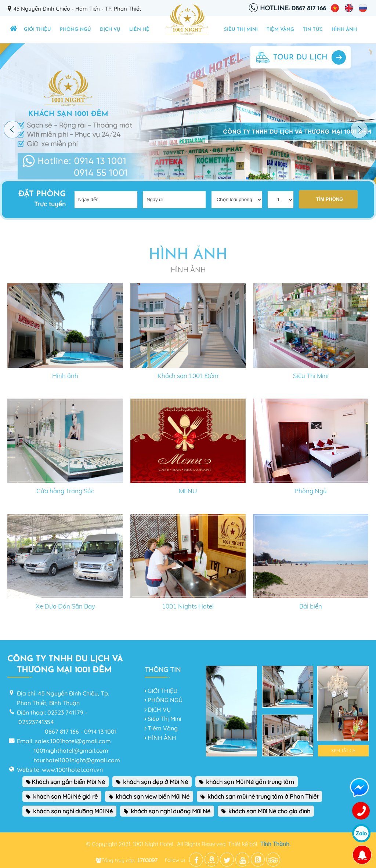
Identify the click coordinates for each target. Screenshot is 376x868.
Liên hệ (139, 30)
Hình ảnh (65, 376)
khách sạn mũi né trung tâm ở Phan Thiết (259, 796)
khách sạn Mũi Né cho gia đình (266, 811)
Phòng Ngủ (311, 491)
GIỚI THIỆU (37, 30)
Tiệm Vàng (280, 30)
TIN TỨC (313, 30)
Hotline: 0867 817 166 (293, 9)
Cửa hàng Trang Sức (65, 491)
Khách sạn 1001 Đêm (188, 376)
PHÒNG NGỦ (75, 30)
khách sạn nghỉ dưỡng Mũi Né (69, 811)
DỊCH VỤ (110, 30)
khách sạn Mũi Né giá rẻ (62, 796)
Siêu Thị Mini (241, 30)
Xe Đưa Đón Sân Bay (65, 606)
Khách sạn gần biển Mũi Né (66, 782)
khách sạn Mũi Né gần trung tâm (247, 782)
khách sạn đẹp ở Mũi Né (152, 782)
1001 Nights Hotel (188, 606)
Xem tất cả (343, 750)
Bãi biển (311, 606)
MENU (188, 491)
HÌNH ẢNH (344, 30)
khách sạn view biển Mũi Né (149, 796)
